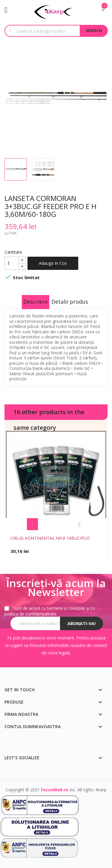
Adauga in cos (53, 263)
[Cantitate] (12, 263)
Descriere (36, 302)
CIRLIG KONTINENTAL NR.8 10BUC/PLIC (50, 538)
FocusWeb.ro (55, 790)
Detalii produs (70, 302)
